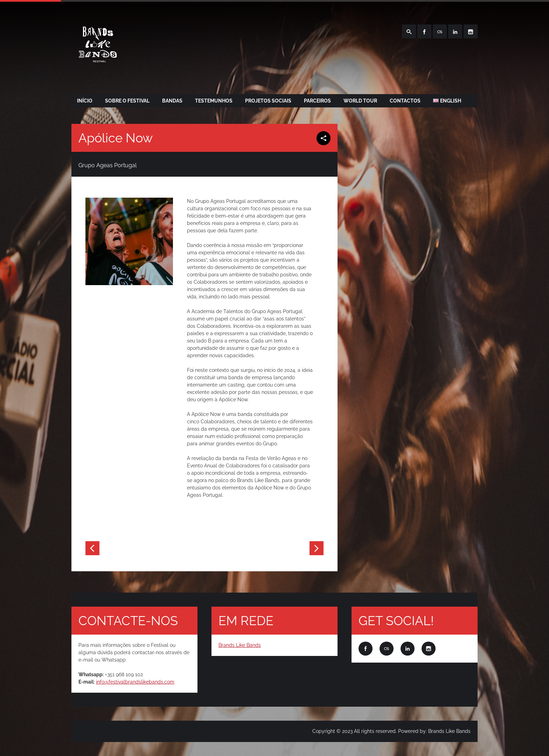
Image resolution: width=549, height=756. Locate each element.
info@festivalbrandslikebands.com (135, 682)
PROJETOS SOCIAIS (268, 101)
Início (85, 101)
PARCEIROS (317, 101)
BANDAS (172, 101)
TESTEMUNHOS (214, 101)
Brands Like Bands (240, 645)
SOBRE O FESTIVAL (127, 101)
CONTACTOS (405, 101)
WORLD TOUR (360, 101)
